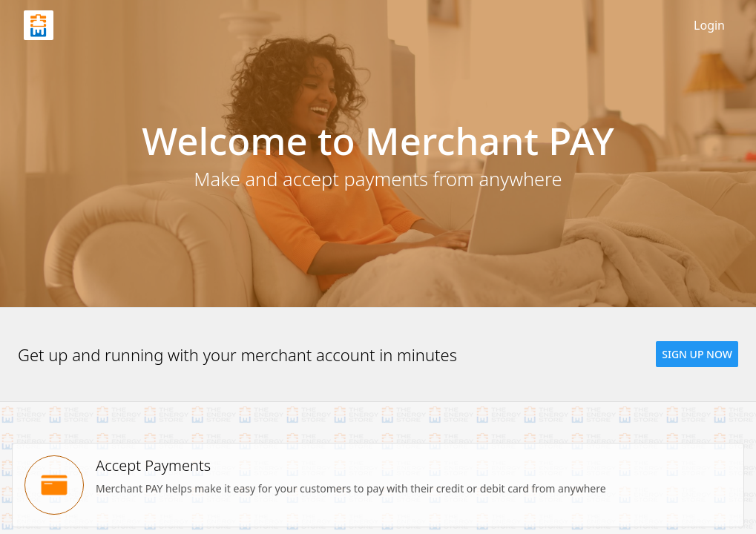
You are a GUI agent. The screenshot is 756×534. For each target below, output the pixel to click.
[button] (697, 354)
